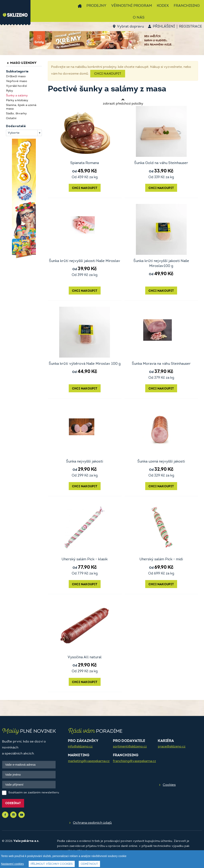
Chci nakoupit (108, 74)
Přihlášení (164, 27)
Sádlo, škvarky (16, 114)
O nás (139, 18)
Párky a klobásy (17, 100)
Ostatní (11, 118)
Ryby (9, 91)
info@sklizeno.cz (80, 747)
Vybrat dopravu (130, 27)
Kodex (163, 6)
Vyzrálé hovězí (16, 86)
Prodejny (96, 6)
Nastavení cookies (12, 864)
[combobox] (24, 133)
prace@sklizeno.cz (172, 747)
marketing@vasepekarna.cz (89, 761)
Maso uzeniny (21, 63)
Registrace (191, 27)
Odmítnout (89, 865)
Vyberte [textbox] (14, 133)
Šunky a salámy (17, 96)
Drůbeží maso (16, 77)
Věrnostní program (132, 6)
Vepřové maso (17, 81)
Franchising (187, 6)
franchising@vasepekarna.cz (134, 761)
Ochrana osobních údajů (92, 823)
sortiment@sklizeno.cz (130, 747)
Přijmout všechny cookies (52, 865)
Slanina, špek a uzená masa (21, 107)
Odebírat (13, 803)
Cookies (169, 785)
